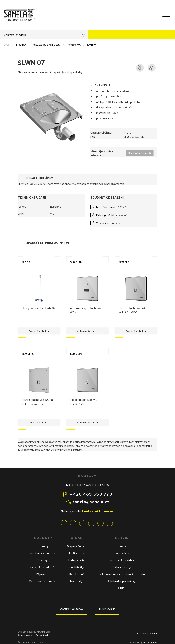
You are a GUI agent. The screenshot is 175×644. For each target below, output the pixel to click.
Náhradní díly (122, 567)
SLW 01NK (76, 262)
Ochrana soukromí (26, 635)
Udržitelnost (77, 553)
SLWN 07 (91, 45)
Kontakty (77, 581)
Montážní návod (106, 207)
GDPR (122, 588)
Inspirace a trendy (42, 553)
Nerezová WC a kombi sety (46, 45)
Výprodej (42, 574)
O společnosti (77, 546)
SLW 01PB (76, 354)
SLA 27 (26, 262)
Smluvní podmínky (45, 635)
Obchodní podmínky (122, 581)
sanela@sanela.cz (91, 502)
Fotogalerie (77, 560)
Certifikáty (77, 567)
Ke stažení (77, 574)
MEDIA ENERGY (150, 642)
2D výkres (102, 223)
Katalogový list (105, 215)
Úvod (7, 45)
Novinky (42, 560)
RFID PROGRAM (107, 609)
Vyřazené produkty (42, 581)
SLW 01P (124, 262)
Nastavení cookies (147, 633)
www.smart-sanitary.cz (72, 609)
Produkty (21, 45)
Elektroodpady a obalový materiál (122, 574)
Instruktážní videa (122, 560)
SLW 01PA (28, 354)
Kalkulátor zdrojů (42, 567)
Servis (122, 546)
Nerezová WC (74, 45)
